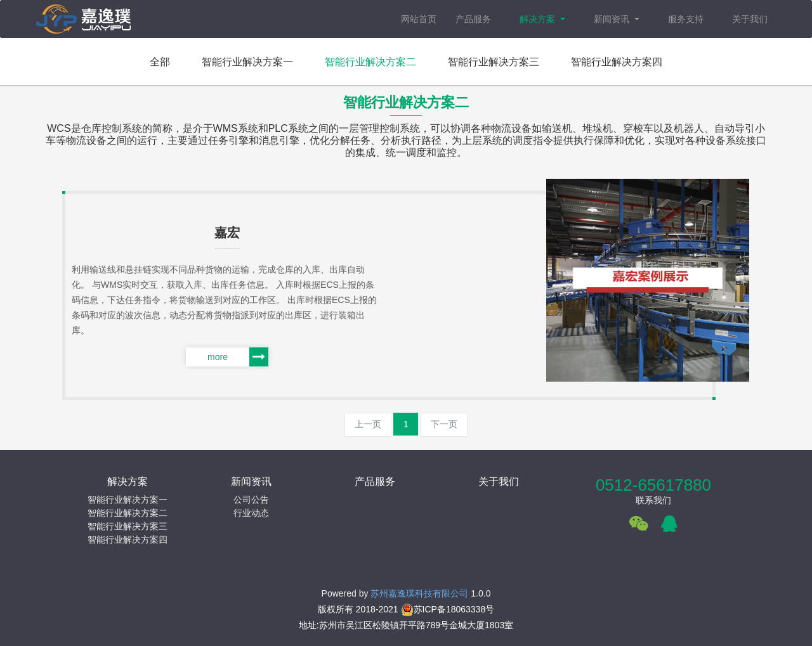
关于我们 (750, 19)
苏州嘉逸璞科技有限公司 (419, 593)
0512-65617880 (653, 485)
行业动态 (251, 513)
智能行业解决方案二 (370, 62)
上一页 (368, 424)
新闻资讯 (613, 19)
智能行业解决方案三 (494, 62)
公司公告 (251, 500)
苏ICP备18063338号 (448, 609)
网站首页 (419, 19)
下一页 (444, 424)
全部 (160, 62)
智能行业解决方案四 (617, 62)
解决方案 (539, 19)
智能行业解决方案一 (247, 62)
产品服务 (473, 19)
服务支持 (686, 19)
